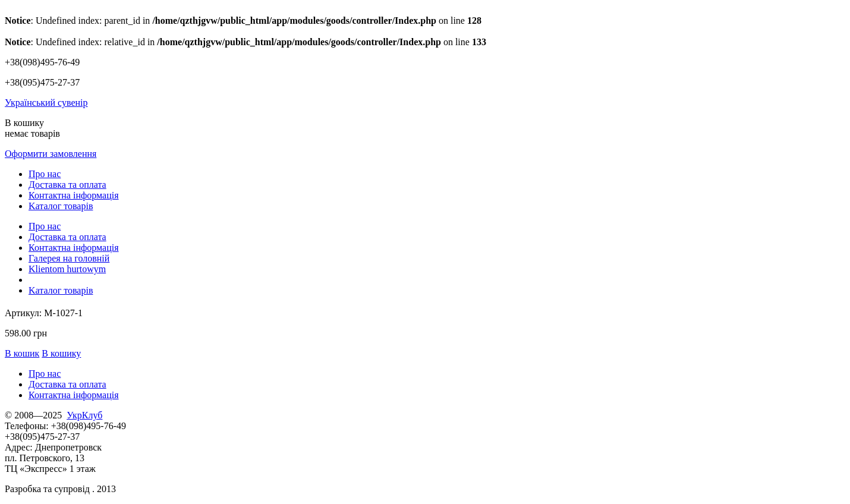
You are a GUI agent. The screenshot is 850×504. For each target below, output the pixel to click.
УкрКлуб (84, 415)
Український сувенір (46, 103)
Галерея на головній (69, 258)
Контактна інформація (74, 195)
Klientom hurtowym (67, 269)
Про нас (45, 174)
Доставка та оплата (67, 185)
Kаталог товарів (61, 206)
